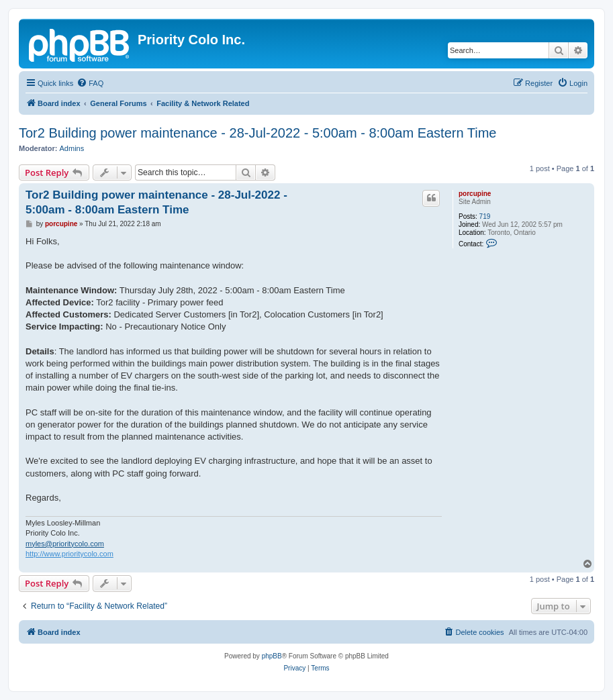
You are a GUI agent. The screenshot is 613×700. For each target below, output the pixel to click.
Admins (72, 148)
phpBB (272, 656)
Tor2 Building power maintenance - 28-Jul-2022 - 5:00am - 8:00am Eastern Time (257, 133)
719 (485, 216)
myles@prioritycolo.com (65, 544)
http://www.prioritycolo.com (69, 554)
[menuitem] (90, 83)
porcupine (475, 194)
